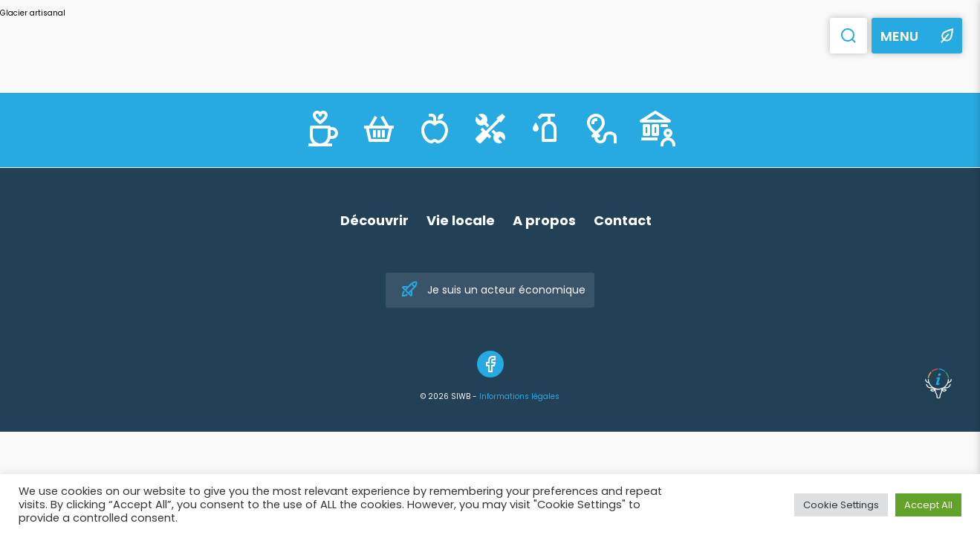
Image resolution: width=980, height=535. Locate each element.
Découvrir (374, 220)
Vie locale (461, 220)
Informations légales (519, 396)
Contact (623, 220)
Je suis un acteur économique (493, 290)
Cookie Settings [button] (841, 505)
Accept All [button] (928, 505)
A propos (544, 220)
